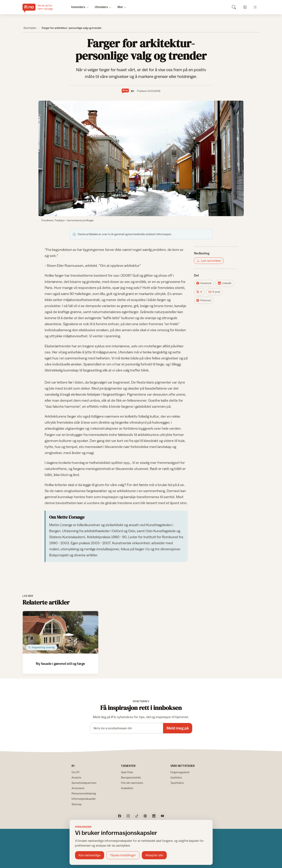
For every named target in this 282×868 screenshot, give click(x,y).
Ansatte (76, 778)
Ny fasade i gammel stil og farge (60, 663)
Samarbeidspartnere (84, 783)
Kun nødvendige (90, 855)
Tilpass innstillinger (123, 855)
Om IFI (75, 772)
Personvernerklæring (84, 793)
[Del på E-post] (214, 292)
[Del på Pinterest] (204, 300)
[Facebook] (120, 816)
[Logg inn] (244, 7)
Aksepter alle (154, 855)
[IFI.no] (40, 7)
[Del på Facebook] (204, 283)
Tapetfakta (177, 783)
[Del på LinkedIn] (225, 283)
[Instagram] (128, 816)
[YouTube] (162, 816)
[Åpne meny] (255, 7)
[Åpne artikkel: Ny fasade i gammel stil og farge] (60, 632)
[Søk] (234, 7)
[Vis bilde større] (141, 158)
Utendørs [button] (101, 7)
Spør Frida (127, 772)
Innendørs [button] (78, 7)
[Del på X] (199, 292)
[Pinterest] (145, 816)
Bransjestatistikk (131, 778)
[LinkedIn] (154, 816)
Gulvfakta (176, 778)
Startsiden (30, 28)
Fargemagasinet (180, 772)
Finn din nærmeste (132, 783)
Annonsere (78, 788)
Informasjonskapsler (84, 799)
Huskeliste (127, 788)
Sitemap (77, 804)
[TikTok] (137, 816)
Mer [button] (120, 7)
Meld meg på (178, 728)
